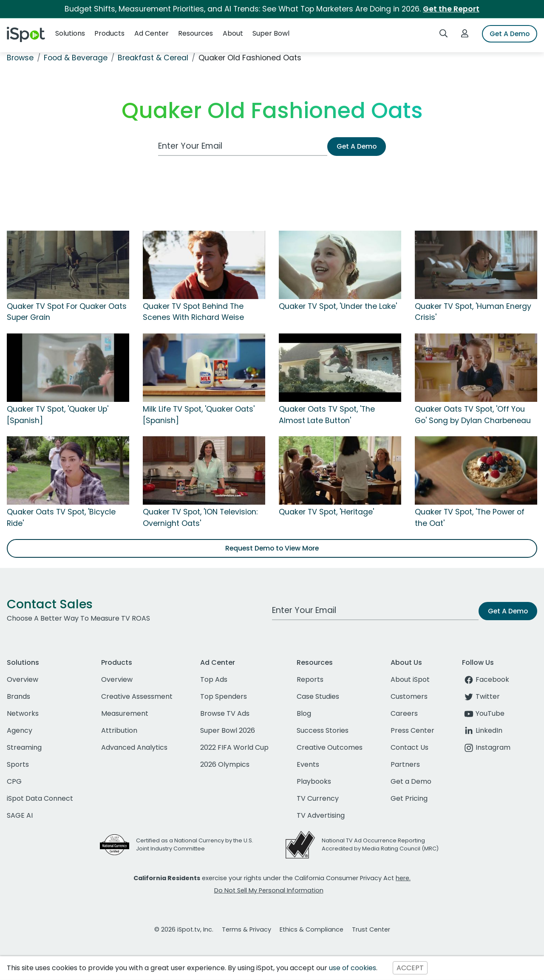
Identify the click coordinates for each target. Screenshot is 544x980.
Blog (304, 713)
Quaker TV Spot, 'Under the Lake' (338, 306)
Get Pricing (409, 798)
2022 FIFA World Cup (234, 747)
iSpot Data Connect (40, 798)
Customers (409, 696)
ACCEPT (410, 968)
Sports (18, 764)
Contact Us (409, 747)
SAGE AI (20, 815)
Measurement (125, 713)
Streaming (24, 747)
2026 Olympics (225, 764)
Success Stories (323, 730)
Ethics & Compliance (312, 929)
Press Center (412, 730)
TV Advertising (321, 815)
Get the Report (451, 9)
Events (308, 764)
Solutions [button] (70, 33)
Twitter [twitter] (481, 696)
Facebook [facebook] (486, 679)
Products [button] (109, 33)
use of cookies (353, 968)
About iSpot (410, 679)
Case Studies (318, 696)
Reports (310, 679)
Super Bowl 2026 (228, 730)
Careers (404, 713)
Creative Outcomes (330, 747)
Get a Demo (411, 781)
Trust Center (371, 929)
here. (403, 878)
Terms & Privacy (246, 929)
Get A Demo (510, 34)
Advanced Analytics (134, 747)
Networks (23, 713)
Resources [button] (195, 33)
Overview (23, 679)
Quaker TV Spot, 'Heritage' (326, 512)
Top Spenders (224, 696)
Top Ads (214, 679)
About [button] (233, 33)
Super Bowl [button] (271, 33)
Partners (405, 764)
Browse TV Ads (225, 713)
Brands (18, 696)
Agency (20, 730)
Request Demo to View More (272, 548)
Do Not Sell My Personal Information (269, 890)
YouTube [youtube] (483, 713)
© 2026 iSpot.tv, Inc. (184, 929)
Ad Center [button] (152, 33)
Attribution (119, 730)
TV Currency (318, 798)
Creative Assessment (137, 696)
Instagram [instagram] (486, 747)
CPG (14, 781)
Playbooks (314, 781)
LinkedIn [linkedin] (482, 730)
